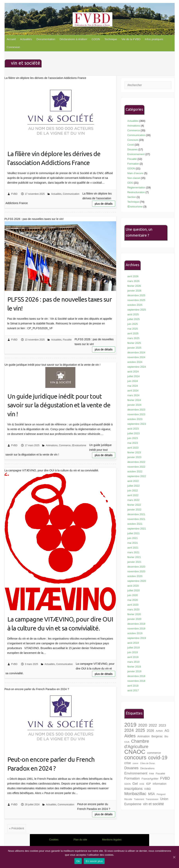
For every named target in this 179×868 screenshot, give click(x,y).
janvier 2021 (134, 562)
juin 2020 (133, 595)
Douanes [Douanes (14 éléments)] (131, 768)
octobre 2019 (135, 633)
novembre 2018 (136, 681)
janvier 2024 (134, 405)
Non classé (134, 178)
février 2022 (134, 505)
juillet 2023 (133, 433)
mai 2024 (133, 386)
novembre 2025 (136, 300)
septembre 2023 (137, 424)
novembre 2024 (136, 357)
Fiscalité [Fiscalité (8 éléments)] (160, 774)
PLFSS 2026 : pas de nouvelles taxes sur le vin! (60, 304)
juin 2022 (133, 491)
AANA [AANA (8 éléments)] (159, 731)
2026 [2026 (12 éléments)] (150, 731)
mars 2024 (133, 395)
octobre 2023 (135, 419)
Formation (133, 164)
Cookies (54, 840)
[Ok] (174, 857)
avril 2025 (133, 333)
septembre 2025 (137, 310)
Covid (131, 145)
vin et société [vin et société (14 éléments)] (153, 804)
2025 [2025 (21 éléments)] (140, 730)
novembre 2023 (136, 414)
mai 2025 (133, 329)
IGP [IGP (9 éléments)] (149, 784)
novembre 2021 (136, 519)
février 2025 (134, 343)
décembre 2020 (136, 567)
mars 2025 (133, 338)
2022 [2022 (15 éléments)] (153, 725)
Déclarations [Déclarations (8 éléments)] (147, 768)
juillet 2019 (133, 648)
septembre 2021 (137, 529)
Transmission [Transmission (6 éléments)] (152, 799)
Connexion (13, 47)
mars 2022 (133, 500)
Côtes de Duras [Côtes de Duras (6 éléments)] (147, 763)
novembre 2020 (136, 571)
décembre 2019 (136, 624)
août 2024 (133, 372)
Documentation (46, 39)
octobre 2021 (135, 524)
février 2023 (134, 452)
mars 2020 (133, 610)
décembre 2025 (136, 295)
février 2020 (134, 614)
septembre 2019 (137, 638)
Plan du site (80, 840)
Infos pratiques (154, 39)
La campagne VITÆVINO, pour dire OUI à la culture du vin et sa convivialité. (60, 624)
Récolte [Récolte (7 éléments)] (128, 799)
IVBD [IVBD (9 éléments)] (148, 789)
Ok (78, 861)
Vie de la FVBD (131, 39)
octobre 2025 (135, 305)
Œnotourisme (79, 445)
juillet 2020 (133, 590)
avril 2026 (133, 276)
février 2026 (134, 286)
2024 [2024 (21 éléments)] (129, 730)
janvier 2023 (134, 457)
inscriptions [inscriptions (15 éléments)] (133, 789)
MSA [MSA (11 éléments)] (152, 794)
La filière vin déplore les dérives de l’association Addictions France (54, 158)
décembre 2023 (136, 410)
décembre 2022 (136, 462)
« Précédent (17, 828)
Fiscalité (67, 340)
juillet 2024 (133, 376)
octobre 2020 (135, 576)
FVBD (14, 194)
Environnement (136, 154)
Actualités (26, 39)
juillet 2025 (133, 319)
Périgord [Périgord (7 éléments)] (161, 794)
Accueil (11, 39)
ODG (130, 183)
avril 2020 (133, 605)
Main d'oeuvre (135, 173)
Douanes (132, 149)
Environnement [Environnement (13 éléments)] (136, 773)
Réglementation (136, 188)
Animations (52, 445)
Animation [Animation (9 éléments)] (144, 736)
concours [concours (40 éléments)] (135, 757)
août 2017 (133, 690)
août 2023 (133, 429)
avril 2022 (133, 495)
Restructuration (136, 192)
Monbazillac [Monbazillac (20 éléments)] (135, 794)
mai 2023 (133, 443)
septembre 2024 (137, 367)
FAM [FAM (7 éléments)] (152, 774)
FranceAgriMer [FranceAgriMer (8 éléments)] (150, 779)
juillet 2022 (133, 486)
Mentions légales (112, 840)
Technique (111, 39)
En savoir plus (94, 861)
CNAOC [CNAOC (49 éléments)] (135, 752)
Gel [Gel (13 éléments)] (135, 784)
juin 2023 (133, 438)
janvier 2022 (134, 510)
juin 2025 (133, 324)
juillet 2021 (133, 533)
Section (132, 197)
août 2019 (133, 643)
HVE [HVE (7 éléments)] (142, 784)
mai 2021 (133, 543)
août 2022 (133, 481)
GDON (96, 39)
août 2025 (133, 314)
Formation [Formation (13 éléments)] (132, 778)
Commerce (65, 445)
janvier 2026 (134, 291)
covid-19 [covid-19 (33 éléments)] (158, 758)
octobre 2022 (135, 471)
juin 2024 (133, 381)
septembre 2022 (137, 476)
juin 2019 (133, 652)
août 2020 (133, 586)
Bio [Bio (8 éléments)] (166, 736)
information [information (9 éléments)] (159, 784)
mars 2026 (133, 281)
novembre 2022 (136, 467)
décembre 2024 (136, 352)
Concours (133, 140)
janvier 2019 (134, 671)
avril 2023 (133, 448)
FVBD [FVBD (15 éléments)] (165, 778)
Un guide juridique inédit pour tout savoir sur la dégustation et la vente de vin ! (59, 405)
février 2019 (134, 667)
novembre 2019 (136, 629)
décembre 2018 (136, 676)
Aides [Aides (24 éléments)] (130, 736)
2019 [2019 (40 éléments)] (130, 725)
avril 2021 (133, 548)
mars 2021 (133, 552)
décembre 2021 (136, 514)
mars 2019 (133, 662)
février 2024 (134, 400)
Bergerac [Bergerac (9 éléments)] (157, 736)
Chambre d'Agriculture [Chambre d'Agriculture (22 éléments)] (137, 744)
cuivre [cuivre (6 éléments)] (135, 763)
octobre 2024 (135, 362)
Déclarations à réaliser (73, 39)
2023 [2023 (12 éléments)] (162, 725)
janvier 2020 (134, 619)
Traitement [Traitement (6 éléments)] (139, 799)
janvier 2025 (134, 348)
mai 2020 (133, 600)
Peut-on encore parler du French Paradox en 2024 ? (51, 764)
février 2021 (134, 557)
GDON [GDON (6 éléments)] (127, 784)
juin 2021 (133, 538)
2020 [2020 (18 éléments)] (143, 725)
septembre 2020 (137, 581)
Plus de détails (104, 204)
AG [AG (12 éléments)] (167, 731)
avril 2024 (133, 391)
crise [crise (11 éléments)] (128, 763)
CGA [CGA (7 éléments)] (127, 742)
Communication (71, 194)
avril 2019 (133, 657)
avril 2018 (133, 686)
